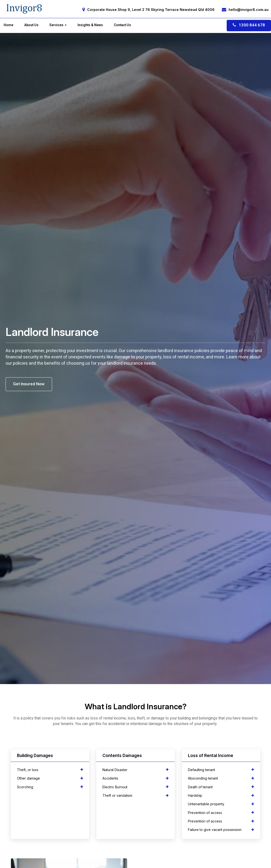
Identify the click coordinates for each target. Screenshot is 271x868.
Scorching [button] (50, 787)
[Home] (24, 9)
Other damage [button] (50, 778)
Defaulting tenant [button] (221, 770)
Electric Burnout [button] (135, 787)
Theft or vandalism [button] (135, 795)
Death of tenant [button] (221, 787)
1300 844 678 (249, 25)
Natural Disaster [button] (135, 770)
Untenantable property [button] (221, 804)
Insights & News (90, 25)
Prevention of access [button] (221, 813)
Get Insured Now (29, 384)
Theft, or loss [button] (50, 770)
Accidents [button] (135, 778)
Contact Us (122, 25)
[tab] (50, 770)
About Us (31, 25)
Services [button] (58, 25)
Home (8, 25)
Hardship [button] (221, 795)
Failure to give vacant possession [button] (221, 830)
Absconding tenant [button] (221, 778)
